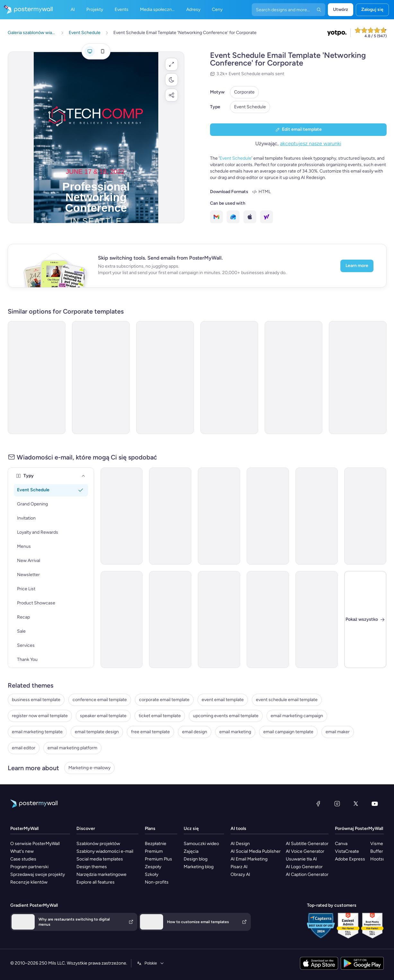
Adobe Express (350, 859)
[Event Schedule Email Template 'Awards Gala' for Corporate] (229, 378)
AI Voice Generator (305, 851)
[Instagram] (337, 804)
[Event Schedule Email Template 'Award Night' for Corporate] (219, 619)
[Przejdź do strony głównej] (26, 10)
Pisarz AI (239, 867)
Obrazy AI (240, 874)
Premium (154, 851)
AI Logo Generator (304, 867)
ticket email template (160, 716)
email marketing (235, 732)
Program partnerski (29, 867)
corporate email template (164, 700)
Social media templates (100, 859)
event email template (223, 700)
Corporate (244, 92)
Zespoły (153, 867)
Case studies (23, 859)
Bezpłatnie (156, 844)
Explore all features (96, 882)
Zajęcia (191, 851)
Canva (341, 844)
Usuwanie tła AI (301, 859)
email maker (338, 732)
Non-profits (157, 882)
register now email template (40, 716)
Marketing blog (199, 867)
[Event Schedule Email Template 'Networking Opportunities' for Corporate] (37, 378)
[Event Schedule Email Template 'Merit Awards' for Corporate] (317, 516)
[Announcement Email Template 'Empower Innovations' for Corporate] (317, 619)
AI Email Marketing (249, 859)
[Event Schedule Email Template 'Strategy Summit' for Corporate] (101, 378)
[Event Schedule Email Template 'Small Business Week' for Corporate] (219, 516)
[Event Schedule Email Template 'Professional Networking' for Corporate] (358, 378)
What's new (22, 851)
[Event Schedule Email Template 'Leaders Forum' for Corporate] (122, 619)
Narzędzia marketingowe (101, 874)
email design (195, 732)
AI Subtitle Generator (307, 844)
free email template (150, 732)
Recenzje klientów (29, 882)
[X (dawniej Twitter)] (356, 804)
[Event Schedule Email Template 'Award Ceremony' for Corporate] (268, 516)
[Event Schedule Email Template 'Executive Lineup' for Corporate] (170, 516)
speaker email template (103, 716)
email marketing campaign (297, 716)
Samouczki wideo (201, 844)
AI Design (240, 844)
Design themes (92, 867)
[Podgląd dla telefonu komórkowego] (102, 51)
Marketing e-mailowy (89, 768)
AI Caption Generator (307, 874)
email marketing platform (72, 748)
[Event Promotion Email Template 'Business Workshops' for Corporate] (122, 516)
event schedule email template (287, 700)
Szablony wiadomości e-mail (105, 851)
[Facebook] (318, 804)
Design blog (196, 859)
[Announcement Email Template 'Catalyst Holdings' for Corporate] (268, 619)
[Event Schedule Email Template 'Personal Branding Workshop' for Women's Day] (293, 378)
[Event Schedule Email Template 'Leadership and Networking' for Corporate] (165, 378)
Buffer (377, 851)
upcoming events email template (226, 716)
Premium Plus (158, 859)
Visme (377, 844)
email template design (97, 732)
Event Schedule (250, 107)
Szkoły (152, 874)
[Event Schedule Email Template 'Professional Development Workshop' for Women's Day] (365, 516)
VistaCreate (347, 851)
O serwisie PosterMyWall (35, 844)
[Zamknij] (365, 619)
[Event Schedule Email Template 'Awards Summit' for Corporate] (170, 619)
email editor (24, 748)
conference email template (100, 700)
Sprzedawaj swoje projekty (38, 874)
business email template (36, 700)
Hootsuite (380, 859)
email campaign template (288, 732)
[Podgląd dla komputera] (90, 51)
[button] (171, 64)
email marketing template (37, 732)
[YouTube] (375, 804)
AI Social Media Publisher (256, 851)
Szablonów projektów (98, 844)
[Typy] (83, 476)
